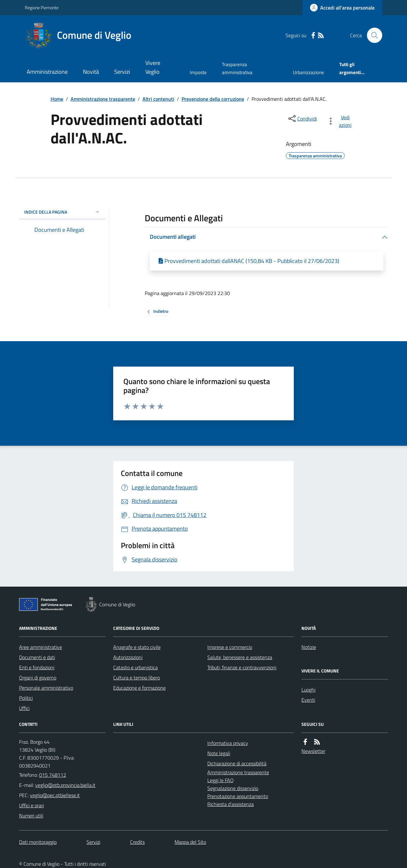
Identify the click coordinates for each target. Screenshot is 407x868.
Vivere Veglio (153, 67)
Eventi (308, 700)
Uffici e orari (31, 805)
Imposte (198, 72)
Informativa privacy (228, 743)
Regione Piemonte (42, 7)
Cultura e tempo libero (137, 678)
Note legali (219, 753)
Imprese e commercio (230, 647)
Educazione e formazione (139, 688)
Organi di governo (38, 678)
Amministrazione (47, 72)
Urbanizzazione (308, 72)
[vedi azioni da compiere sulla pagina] (341, 121)
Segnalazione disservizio (233, 788)
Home (57, 99)
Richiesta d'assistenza (231, 804)
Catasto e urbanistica (135, 667)
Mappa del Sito (190, 842)
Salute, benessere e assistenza (240, 657)
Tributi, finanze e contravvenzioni (242, 667)
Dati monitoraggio (38, 842)
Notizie (309, 647)
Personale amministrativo (46, 688)
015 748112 (53, 775)
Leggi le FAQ (221, 780)
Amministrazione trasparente (103, 99)
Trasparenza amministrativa (237, 68)
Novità (91, 72)
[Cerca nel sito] (372, 35)
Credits (137, 842)
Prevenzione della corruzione (213, 99)
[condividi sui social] (302, 119)
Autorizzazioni (128, 657)
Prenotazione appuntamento (238, 796)
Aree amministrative (41, 647)
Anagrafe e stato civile (137, 647)
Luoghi (308, 690)
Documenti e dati (37, 657)
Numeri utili (31, 816)
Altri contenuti (158, 99)
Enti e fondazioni (37, 667)
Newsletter (313, 751)
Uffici (24, 708)
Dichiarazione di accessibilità (237, 763)
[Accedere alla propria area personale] (342, 8)
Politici (26, 698)
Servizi (122, 72)
